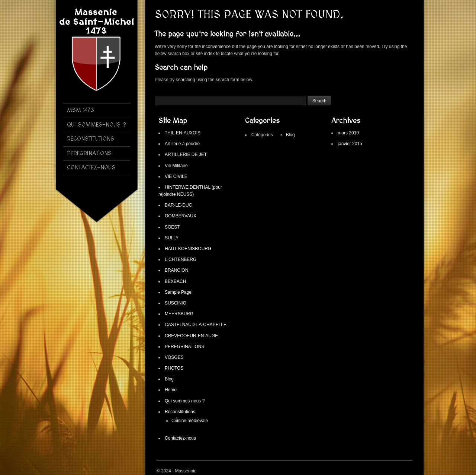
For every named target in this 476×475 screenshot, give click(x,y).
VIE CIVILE (176, 176)
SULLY (172, 238)
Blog (169, 379)
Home (171, 390)
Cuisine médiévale (190, 421)
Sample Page (178, 292)
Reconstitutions (180, 412)
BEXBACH (175, 281)
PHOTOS (174, 368)
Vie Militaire (176, 166)
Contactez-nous (180, 438)
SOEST (172, 227)
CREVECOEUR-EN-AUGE (191, 336)
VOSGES (174, 357)
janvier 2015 (350, 144)
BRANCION (176, 270)
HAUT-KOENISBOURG (188, 249)
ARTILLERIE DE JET (186, 154)
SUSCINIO (176, 303)
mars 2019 (348, 133)
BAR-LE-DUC (178, 205)
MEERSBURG (179, 314)
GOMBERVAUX (181, 216)
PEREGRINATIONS (184, 347)
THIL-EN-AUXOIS (183, 133)
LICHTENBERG (181, 259)
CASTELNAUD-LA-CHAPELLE (196, 325)
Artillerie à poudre (182, 144)
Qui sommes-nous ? (185, 401)
